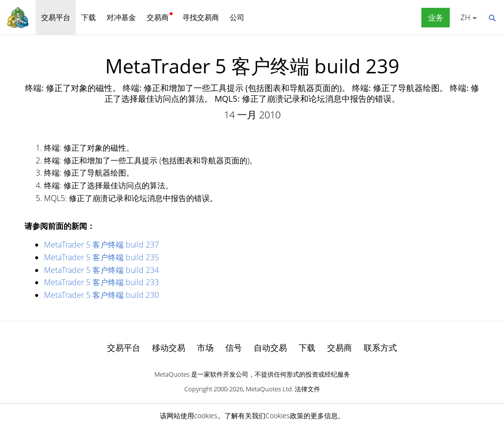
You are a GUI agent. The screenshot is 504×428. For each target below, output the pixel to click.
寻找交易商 (201, 17)
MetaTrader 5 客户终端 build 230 (101, 295)
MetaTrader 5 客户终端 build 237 (101, 245)
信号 (234, 348)
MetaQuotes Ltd (269, 389)
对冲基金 (121, 17)
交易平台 (56, 17)
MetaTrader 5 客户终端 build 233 (101, 282)
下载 (88, 17)
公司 (237, 17)
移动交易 (169, 348)
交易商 (158, 17)
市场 (205, 348)
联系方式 (380, 348)
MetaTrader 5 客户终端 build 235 (101, 257)
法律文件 (307, 389)
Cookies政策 (285, 416)
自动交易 (270, 348)
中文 (464, 17)
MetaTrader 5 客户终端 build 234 (101, 270)
